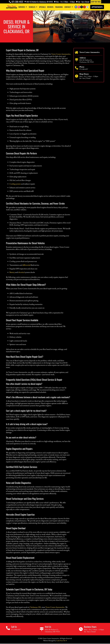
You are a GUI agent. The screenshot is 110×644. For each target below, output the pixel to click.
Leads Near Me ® (61, 641)
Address (83, 58)
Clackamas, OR (35, 607)
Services (23, 7)
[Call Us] (8, 628)
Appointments (97, 7)
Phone (82, 67)
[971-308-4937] (10, 2)
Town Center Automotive (61, 54)
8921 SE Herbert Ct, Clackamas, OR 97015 (40, 2)
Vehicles (33, 7)
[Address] (77, 60)
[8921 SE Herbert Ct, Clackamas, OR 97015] (25, 2)
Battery (12, 272)
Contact (69, 7)
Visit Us (48, 627)
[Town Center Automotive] (77, 52)
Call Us (14, 627)
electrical (21, 272)
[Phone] (77, 68)
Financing (59, 7)
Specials (42, 7)
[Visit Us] (42, 629)
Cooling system (15, 184)
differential (26, 265)
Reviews (50, 7)
